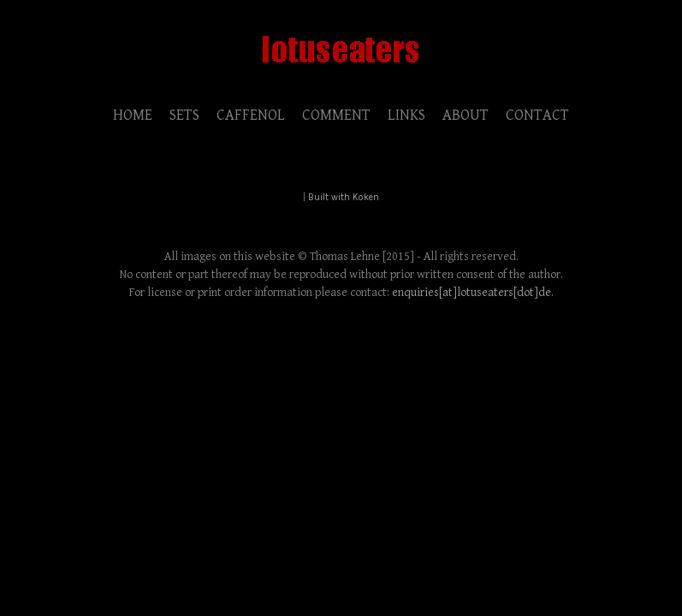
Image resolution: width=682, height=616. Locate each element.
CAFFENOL (251, 115)
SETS (184, 115)
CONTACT (537, 115)
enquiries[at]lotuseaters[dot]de (471, 293)
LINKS (406, 115)
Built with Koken (344, 197)
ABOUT (466, 115)
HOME (133, 115)
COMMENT (336, 115)
